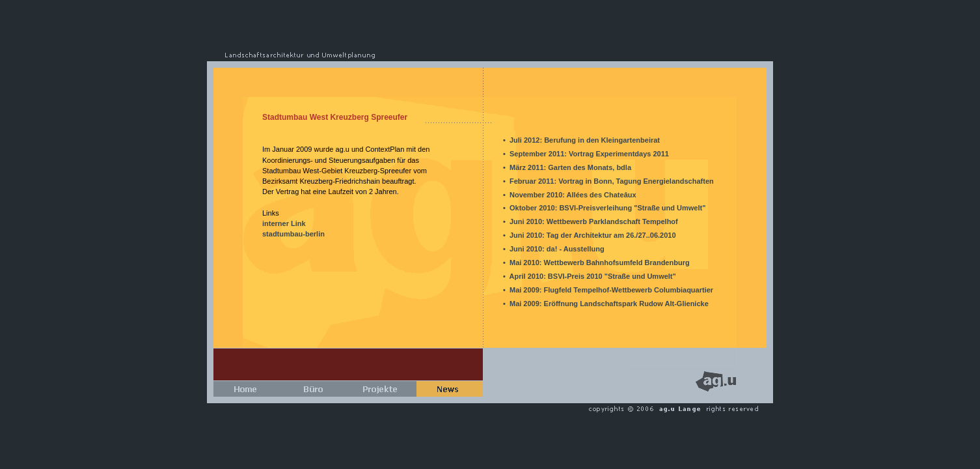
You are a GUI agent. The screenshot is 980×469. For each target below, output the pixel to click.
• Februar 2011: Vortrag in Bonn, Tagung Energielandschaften (608, 181)
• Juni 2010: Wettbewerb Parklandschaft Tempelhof (591, 221)
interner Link (284, 223)
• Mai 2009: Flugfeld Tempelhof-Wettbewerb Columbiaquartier (608, 290)
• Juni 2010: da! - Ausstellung (554, 249)
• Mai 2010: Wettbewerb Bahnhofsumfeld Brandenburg (596, 263)
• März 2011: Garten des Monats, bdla (567, 167)
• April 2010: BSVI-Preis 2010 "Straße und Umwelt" (590, 276)
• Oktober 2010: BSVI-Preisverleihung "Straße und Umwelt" (604, 208)
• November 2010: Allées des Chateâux (570, 195)
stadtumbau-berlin (293, 234)
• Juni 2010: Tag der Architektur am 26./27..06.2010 (590, 235)
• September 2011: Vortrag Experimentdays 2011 (586, 154)
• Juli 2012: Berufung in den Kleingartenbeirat (581, 140)
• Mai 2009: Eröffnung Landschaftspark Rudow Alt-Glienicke (606, 304)
